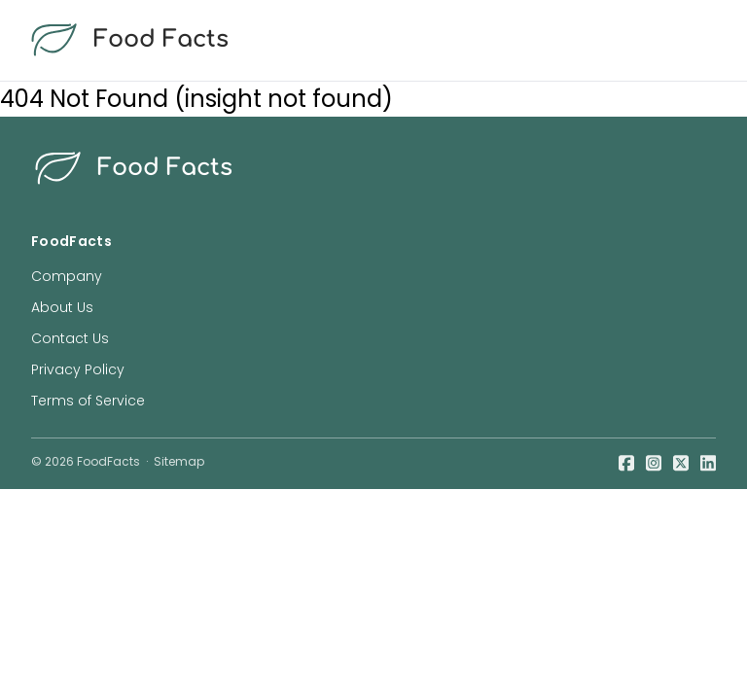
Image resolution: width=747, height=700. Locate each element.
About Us (62, 307)
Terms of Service (88, 401)
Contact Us (70, 338)
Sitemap (179, 461)
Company (67, 276)
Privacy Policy (78, 369)
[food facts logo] (370, 40)
